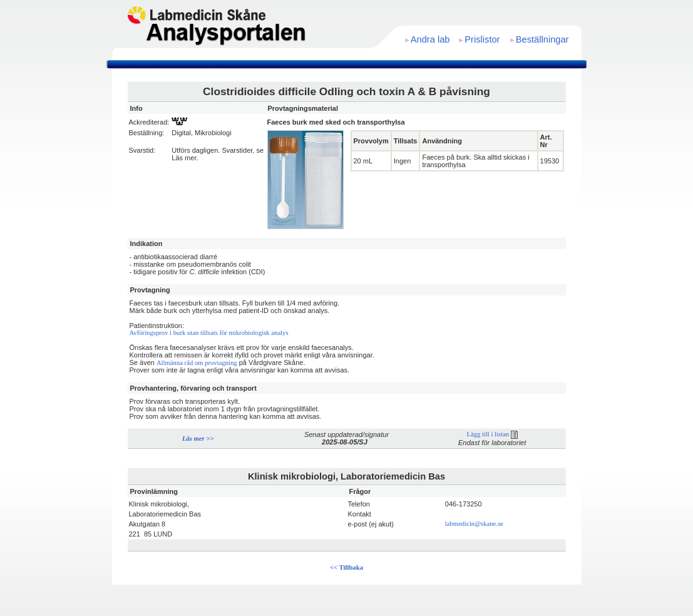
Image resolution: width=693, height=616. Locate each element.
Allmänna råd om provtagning (197, 363)
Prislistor (482, 39)
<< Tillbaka (346, 567)
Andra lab (430, 39)
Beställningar (542, 39)
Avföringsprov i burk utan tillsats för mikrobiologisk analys (209, 333)
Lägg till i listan (492, 434)
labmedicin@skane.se (474, 524)
